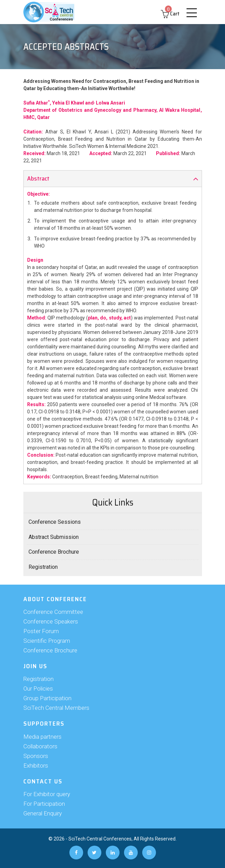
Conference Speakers (51, 621)
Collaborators (40, 746)
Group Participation (47, 698)
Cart (170, 14)
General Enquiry (43, 813)
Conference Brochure (54, 552)
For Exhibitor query (47, 794)
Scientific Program (47, 641)
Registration (43, 567)
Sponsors (36, 756)
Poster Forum (41, 631)
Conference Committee (53, 612)
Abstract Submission (54, 537)
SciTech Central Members (56, 708)
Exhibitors (36, 766)
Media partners (42, 737)
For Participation (44, 804)
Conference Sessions (55, 522)
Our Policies (38, 688)
